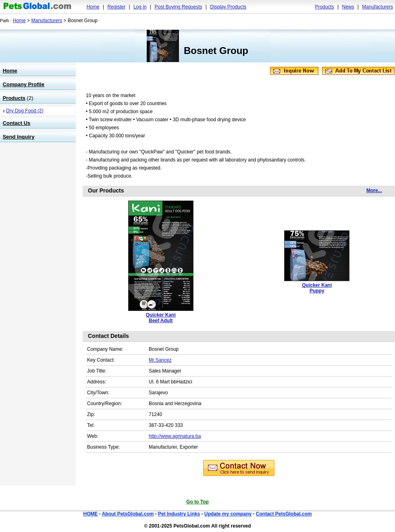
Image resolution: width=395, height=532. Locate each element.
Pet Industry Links (179, 514)
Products (324, 7)
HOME (90, 514)
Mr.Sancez (160, 360)
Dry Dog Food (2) (25, 111)
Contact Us (17, 123)
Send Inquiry (19, 137)
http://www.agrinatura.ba (175, 436)
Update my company (228, 514)
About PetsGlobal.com (128, 514)
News (348, 7)
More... (374, 190)
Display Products (228, 7)
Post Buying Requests (178, 7)
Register (116, 7)
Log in (140, 7)
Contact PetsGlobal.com (284, 514)
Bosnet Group (216, 51)
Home (93, 7)
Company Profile (24, 84)
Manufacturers (377, 7)
